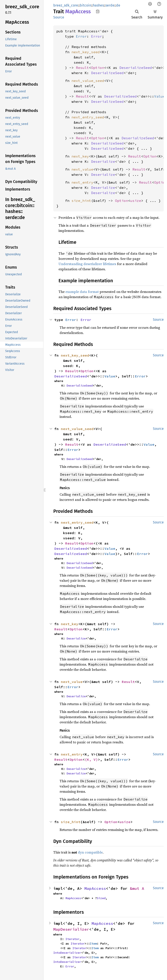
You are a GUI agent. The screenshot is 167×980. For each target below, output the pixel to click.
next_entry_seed (88, 117)
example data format (82, 292)
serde (110, 5)
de (118, 5)
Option (98, 68)
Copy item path (98, 11)
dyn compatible (90, 852)
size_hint (81, 201)
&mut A (137, 888)
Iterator (72, 939)
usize (136, 201)
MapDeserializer (71, 929)
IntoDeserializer (67, 953)
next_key (80, 156)
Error (81, 36)
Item (93, 943)
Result (82, 68)
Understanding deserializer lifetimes (87, 264)
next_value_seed (88, 81)
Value (160, 96)
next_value (82, 169)
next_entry (82, 182)
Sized (101, 898)
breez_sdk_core (66, 5)
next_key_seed (86, 52)
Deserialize (103, 161)
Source (59, 17)
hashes (98, 5)
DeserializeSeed (136, 68)
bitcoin (85, 5)
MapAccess (95, 888)
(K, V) (91, 759)
